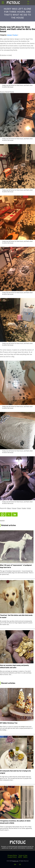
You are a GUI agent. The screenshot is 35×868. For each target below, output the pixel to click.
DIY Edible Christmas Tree (9, 723)
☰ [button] (3, 3)
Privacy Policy (12, 855)
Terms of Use (23, 855)
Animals (9, 35)
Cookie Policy (12, 857)
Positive (15, 35)
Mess (9, 508)
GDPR (20, 857)
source (2, 520)
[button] (3, 514)
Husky (24, 508)
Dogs (19, 508)
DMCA (25, 857)
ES (28, 4)
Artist (29, 508)
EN (28, 1)
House (14, 508)
